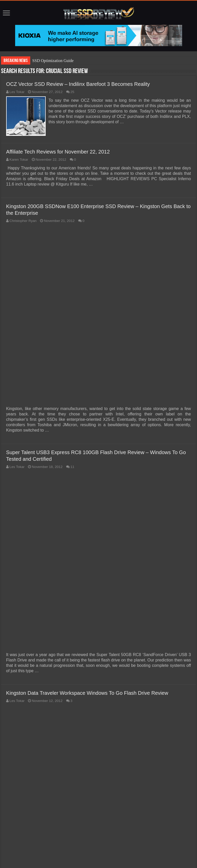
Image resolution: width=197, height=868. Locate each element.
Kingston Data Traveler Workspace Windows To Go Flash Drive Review (87, 692)
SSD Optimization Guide (53, 61)
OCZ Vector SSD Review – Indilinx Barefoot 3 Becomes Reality (78, 84)
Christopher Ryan (23, 220)
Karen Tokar (19, 159)
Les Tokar (17, 92)
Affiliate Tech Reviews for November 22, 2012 (58, 151)
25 (72, 92)
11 (72, 466)
